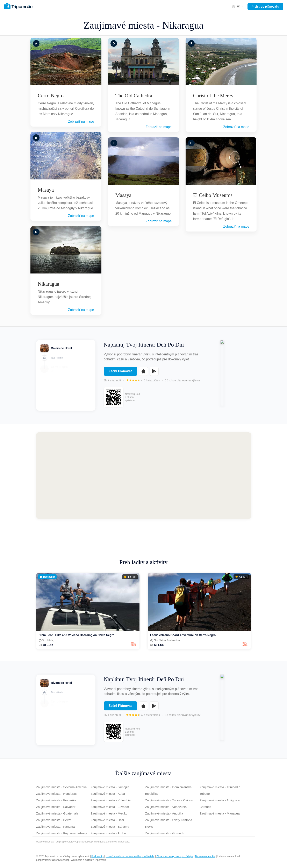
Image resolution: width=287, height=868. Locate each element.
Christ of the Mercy (213, 96)
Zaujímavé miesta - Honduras (56, 794)
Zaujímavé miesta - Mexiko (109, 813)
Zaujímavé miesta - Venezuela (166, 807)
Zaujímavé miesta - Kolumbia (111, 800)
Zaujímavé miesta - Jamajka (110, 787)
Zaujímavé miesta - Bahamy (110, 827)
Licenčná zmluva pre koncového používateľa (130, 856)
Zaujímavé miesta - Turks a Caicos (169, 800)
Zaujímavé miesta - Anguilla (164, 813)
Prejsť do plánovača (265, 7)
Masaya (46, 190)
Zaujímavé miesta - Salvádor (56, 807)
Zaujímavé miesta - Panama (56, 827)
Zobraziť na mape (81, 122)
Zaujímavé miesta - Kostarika (56, 800)
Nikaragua (49, 284)
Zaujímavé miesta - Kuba (108, 794)
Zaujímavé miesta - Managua (220, 813)
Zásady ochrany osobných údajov (175, 856)
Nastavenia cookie (205, 856)
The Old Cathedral (135, 96)
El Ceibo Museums (213, 195)
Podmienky (97, 856)
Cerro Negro (51, 96)
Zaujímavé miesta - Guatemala (57, 813)
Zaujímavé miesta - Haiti (107, 820)
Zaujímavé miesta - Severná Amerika (62, 787)
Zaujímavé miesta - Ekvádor (110, 807)
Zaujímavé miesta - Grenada (165, 833)
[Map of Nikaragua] (144, 476)
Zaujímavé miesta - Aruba (108, 833)
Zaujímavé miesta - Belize (54, 820)
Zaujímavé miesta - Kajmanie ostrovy (62, 833)
